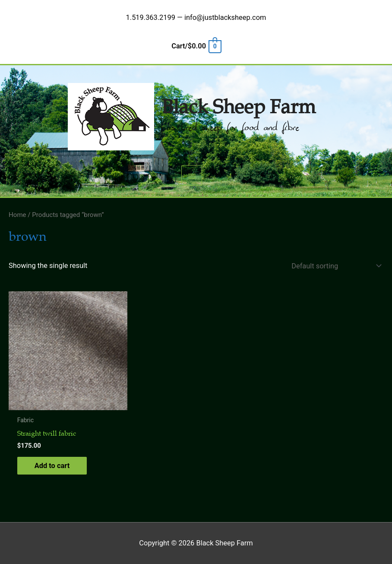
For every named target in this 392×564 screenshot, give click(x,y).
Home (17, 215)
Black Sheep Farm (239, 107)
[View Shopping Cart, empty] (196, 46)
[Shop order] (335, 266)
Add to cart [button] (52, 466)
